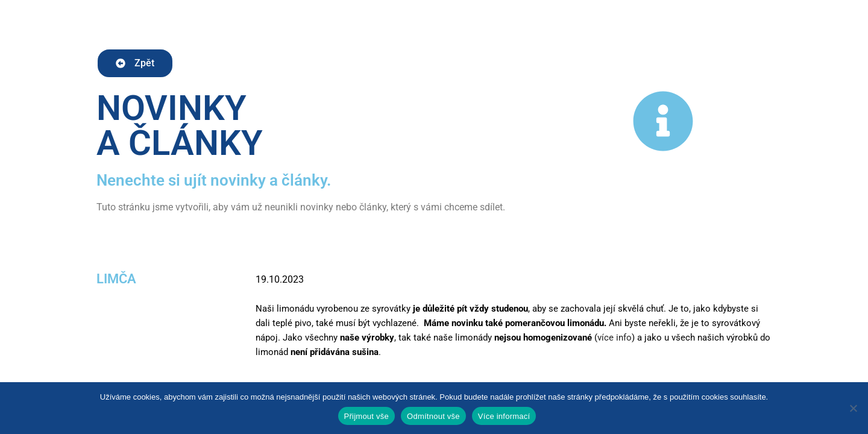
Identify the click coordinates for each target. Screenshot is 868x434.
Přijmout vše (367, 416)
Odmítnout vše (433, 416)
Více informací (504, 416)
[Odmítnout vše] (853, 408)
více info (615, 338)
